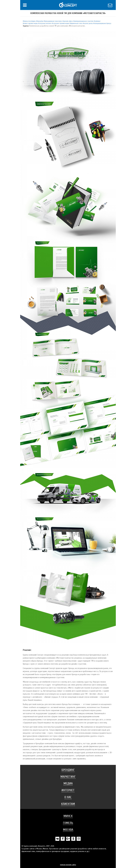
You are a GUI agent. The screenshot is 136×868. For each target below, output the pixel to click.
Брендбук (40, 21)
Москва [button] (68, 830)
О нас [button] (68, 797)
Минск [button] (68, 816)
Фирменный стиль (76, 23)
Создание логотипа (45, 23)
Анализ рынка (88, 23)
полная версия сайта (68, 865)
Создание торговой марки (61, 23)
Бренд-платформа (30, 21)
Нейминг (98, 21)
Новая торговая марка (31, 23)
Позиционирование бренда (103, 23)
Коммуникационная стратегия (84, 21)
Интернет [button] (68, 790)
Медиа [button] (68, 783)
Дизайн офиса (68, 21)
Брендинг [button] (68, 770)
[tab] (68, 770)
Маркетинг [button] (68, 777)
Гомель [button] (68, 823)
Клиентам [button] (68, 804)
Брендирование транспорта (53, 21)
